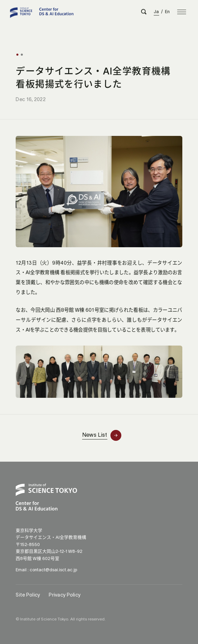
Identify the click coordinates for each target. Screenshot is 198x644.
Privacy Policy (65, 595)
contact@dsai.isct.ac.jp (53, 570)
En (167, 10)
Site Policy (28, 595)
